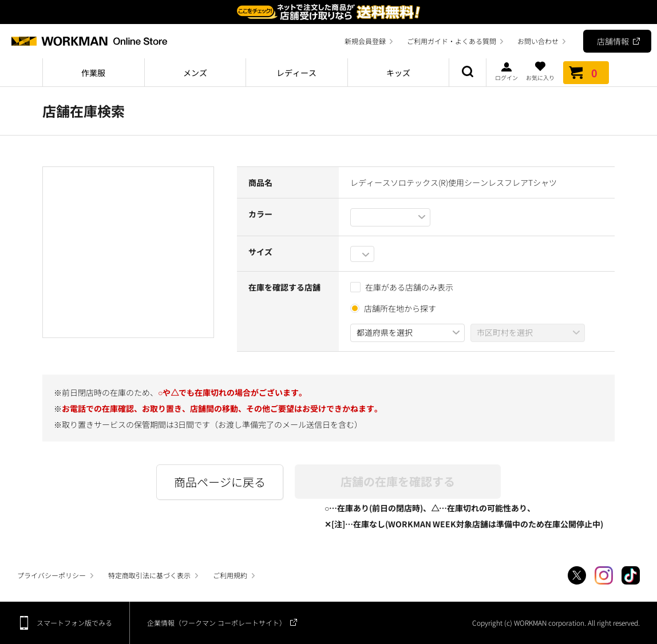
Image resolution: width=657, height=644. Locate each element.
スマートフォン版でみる (74, 623)
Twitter (577, 575)
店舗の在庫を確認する (398, 481)
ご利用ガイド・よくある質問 (452, 41)
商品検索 (468, 73)
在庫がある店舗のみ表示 (402, 287)
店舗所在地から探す (400, 308)
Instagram (604, 575)
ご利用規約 (230, 575)
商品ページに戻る (220, 482)
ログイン (506, 71)
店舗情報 (613, 41)
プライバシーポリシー (52, 575)
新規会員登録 (365, 41)
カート (586, 73)
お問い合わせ (538, 41)
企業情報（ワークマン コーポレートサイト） (217, 623)
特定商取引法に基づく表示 (149, 575)
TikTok (631, 575)
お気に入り (540, 71)
